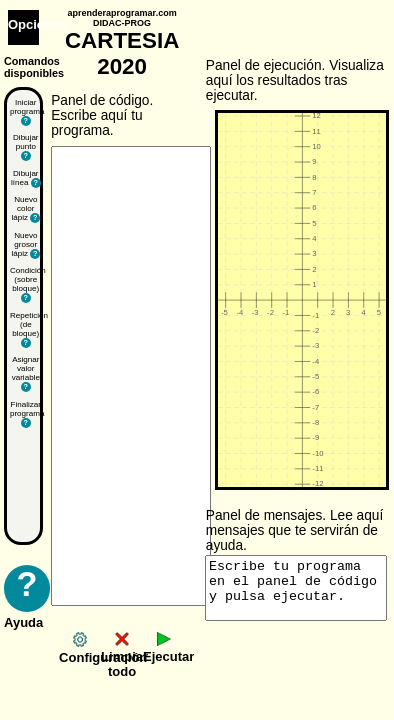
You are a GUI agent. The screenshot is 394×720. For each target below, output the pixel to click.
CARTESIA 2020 (122, 43)
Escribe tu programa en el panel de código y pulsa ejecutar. (296, 588)
